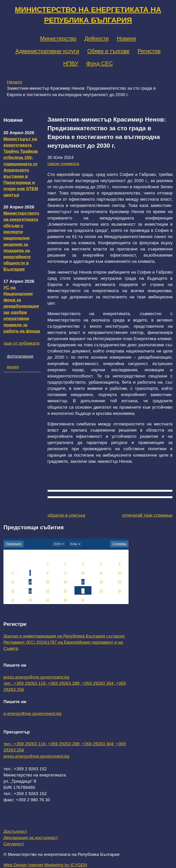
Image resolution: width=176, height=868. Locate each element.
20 (13, 591)
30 (65, 600)
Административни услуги (47, 51)
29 (48, 600)
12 (120, 573)
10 (83, 573)
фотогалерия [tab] (20, 356)
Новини (126, 38)
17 (83, 582)
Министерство (58, 38)
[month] (75, 544)
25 (101, 591)
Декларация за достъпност (31, 838)
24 (83, 591)
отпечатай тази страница (147, 515)
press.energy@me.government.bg (36, 677)
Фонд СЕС (99, 63)
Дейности (96, 38)
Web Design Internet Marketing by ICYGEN (45, 865)
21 (30, 591)
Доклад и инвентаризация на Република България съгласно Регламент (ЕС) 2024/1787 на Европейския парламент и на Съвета (64, 642)
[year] (59, 544)
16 (65, 582)
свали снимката (63, 164)
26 (120, 591)
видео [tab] (13, 367)
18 (101, 582)
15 (48, 582)
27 (13, 600)
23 (65, 591)
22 (48, 591)
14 (30, 582)
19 (120, 582)
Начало (14, 82)
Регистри (149, 51)
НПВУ (71, 63)
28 (30, 600)
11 (101, 573)
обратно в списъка (66, 515)
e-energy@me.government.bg (32, 714)
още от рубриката (22, 343)
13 (13, 582)
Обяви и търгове (109, 51)
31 (83, 600)
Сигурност (14, 844)
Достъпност (15, 831)
